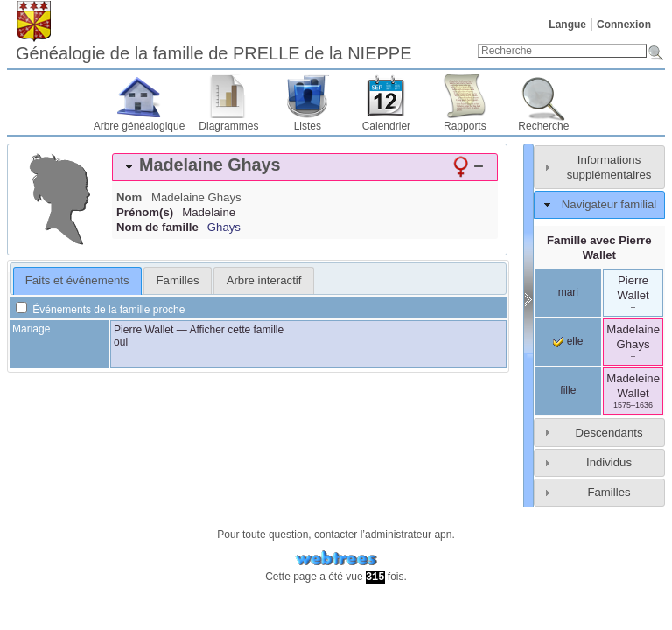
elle (568, 341)
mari (568, 292)
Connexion (624, 24)
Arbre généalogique (140, 126)
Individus (609, 462)
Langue (567, 24)
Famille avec (599, 248)
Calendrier (386, 126)
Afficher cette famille (236, 330)
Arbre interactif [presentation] (264, 280)
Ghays (224, 227)
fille (568, 390)
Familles (609, 492)
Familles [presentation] (178, 280)
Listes (308, 126)
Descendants (609, 433)
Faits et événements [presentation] (77, 280)
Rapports (465, 126)
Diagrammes (228, 126)
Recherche (543, 126)
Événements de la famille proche (100, 310)
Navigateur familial (609, 204)
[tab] (305, 167)
